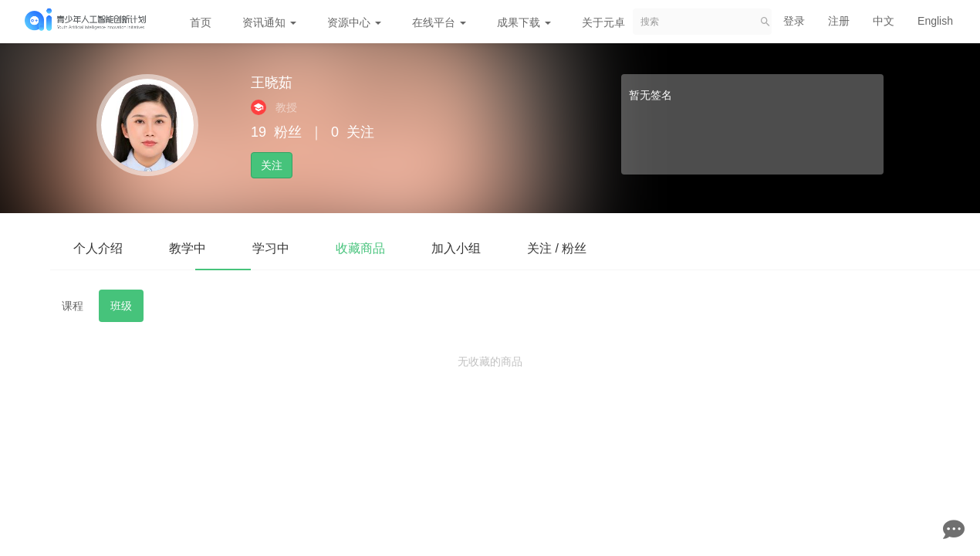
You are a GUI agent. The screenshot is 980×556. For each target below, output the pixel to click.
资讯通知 (269, 22)
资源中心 (354, 22)
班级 (121, 306)
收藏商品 (360, 248)
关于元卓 (603, 22)
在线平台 (439, 22)
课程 (73, 306)
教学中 (188, 248)
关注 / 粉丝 (557, 248)
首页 (201, 22)
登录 (794, 21)
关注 (272, 165)
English (935, 21)
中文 (884, 21)
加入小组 (456, 248)
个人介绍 (98, 248)
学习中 (271, 248)
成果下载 (524, 22)
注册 (839, 21)
